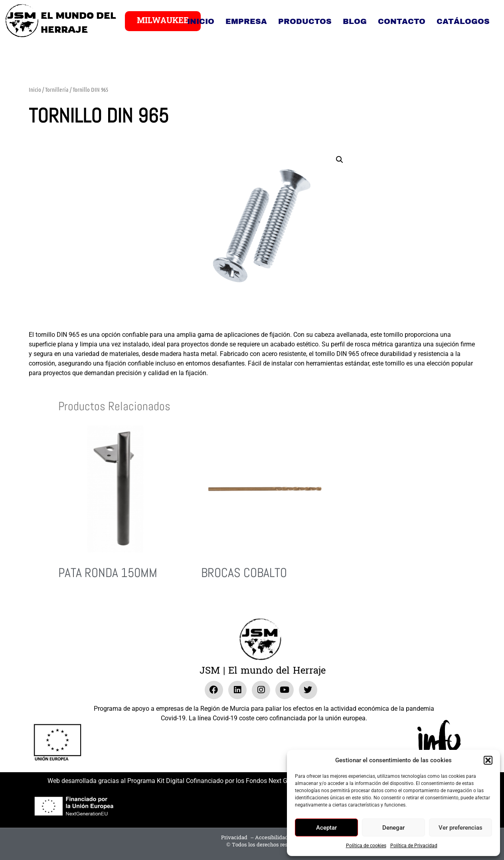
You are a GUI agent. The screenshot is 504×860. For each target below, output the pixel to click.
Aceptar (326, 828)
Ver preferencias (461, 828)
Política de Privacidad (414, 846)
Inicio (201, 21)
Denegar (393, 828)
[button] (488, 760)
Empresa (246, 21)
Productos (305, 21)
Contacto (402, 21)
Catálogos (463, 21)
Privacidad (234, 838)
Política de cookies (366, 846)
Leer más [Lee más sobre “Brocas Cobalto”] (212, 603)
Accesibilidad (272, 838)
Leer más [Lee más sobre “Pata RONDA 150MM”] (69, 603)
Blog (355, 21)
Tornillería (57, 89)
